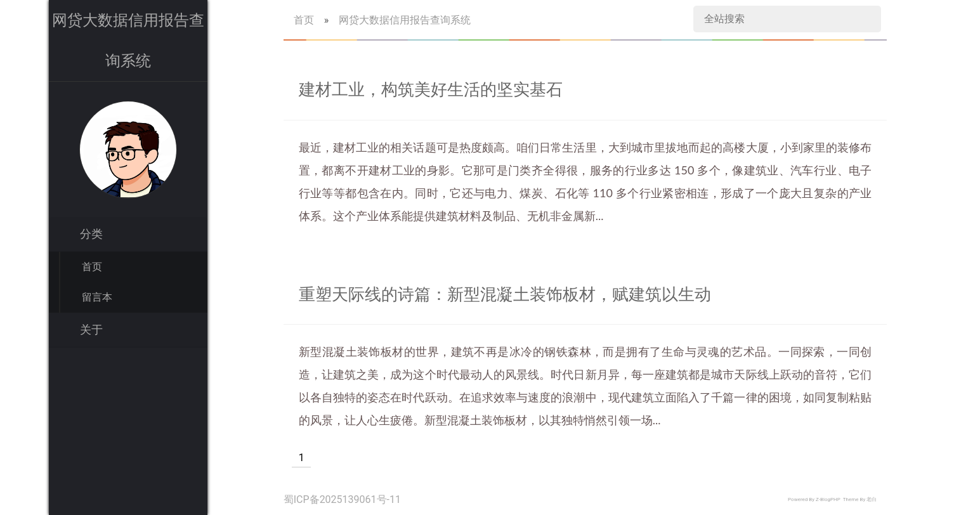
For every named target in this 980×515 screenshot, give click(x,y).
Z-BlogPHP (828, 499)
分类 (91, 234)
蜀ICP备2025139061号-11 (342, 499)
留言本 (97, 297)
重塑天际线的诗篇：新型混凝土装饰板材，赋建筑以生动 (505, 294)
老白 (872, 499)
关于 (91, 330)
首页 (92, 267)
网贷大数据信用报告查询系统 (405, 20)
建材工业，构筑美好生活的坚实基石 (431, 89)
